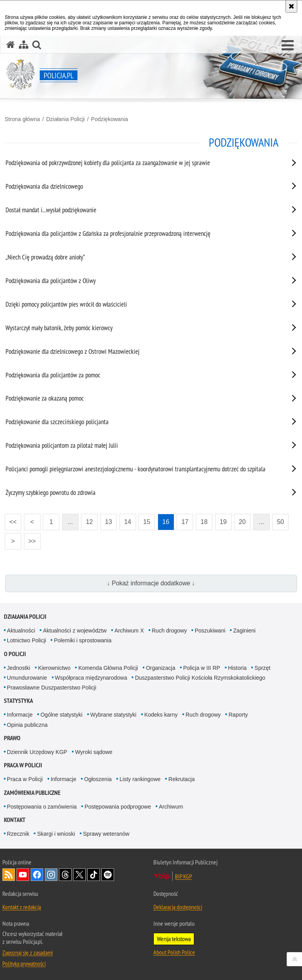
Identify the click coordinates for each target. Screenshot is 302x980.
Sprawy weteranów (106, 834)
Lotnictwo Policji (27, 640)
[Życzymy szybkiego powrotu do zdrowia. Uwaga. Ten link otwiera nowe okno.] (141, 494)
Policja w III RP (202, 668)
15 (147, 522)
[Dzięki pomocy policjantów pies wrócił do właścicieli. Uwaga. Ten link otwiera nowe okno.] (141, 306)
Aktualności (21, 631)
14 (128, 522)
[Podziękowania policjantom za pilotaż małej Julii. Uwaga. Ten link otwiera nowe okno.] (141, 447)
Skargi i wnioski (56, 834)
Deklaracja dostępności (178, 907)
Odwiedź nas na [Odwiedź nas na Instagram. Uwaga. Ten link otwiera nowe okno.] (51, 875)
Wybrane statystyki (113, 715)
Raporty (238, 715)
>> (30, 539)
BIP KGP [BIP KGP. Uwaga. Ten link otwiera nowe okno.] (183, 876)
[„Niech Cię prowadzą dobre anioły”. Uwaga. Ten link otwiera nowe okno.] (141, 259)
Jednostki (19, 668)
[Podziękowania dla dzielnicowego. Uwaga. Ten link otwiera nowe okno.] (141, 188)
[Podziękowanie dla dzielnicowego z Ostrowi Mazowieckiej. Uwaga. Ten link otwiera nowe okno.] (141, 353)
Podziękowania (109, 119)
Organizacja (161, 668)
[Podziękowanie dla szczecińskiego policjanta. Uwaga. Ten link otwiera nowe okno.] (141, 423)
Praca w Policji (23, 765)
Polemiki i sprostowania (83, 640)
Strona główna (22, 119)
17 (185, 522)
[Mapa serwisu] (24, 45)
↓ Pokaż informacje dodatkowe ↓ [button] (151, 583)
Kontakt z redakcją (22, 907)
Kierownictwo (54, 668)
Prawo (12, 738)
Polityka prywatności (24, 963)
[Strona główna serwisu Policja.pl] (11, 45)
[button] (288, 46)
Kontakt (15, 820)
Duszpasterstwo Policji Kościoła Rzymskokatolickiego (200, 678)
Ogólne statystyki (62, 715)
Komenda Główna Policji (108, 668)
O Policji (15, 654)
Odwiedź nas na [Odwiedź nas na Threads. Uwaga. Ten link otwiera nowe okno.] (65, 875)
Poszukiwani (210, 631)
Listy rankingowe (140, 779)
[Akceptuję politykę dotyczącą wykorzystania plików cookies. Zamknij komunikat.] (291, 6)
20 (242, 522)
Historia (237, 668)
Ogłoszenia (98, 779)
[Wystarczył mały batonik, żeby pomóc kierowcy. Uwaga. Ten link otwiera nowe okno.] (141, 329)
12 (89, 522)
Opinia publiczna (28, 725)
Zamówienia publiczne (32, 793)
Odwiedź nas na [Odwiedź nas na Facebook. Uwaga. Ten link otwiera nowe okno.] (37, 875)
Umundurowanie (27, 678)
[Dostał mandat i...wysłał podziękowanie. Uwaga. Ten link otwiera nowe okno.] (141, 211)
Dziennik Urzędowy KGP (37, 752)
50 (280, 522)
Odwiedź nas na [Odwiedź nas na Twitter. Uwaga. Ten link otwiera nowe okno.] (79, 875)
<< (11, 519)
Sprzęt (262, 668)
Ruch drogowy (169, 631)
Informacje (20, 715)
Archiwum (171, 807)
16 (166, 522)
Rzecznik (18, 834)
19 (223, 522)
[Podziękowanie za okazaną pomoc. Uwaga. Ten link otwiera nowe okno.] (141, 400)
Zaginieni (244, 631)
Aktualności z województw (75, 631)
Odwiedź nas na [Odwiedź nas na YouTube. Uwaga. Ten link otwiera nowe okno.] (23, 875)
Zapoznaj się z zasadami (28, 952)
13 (109, 522)
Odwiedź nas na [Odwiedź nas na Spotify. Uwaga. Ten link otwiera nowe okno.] (108, 875)
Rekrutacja (181, 779)
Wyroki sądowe (94, 752)
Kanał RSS (9, 875)
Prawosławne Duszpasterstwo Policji (52, 688)
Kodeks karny (161, 715)
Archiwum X (129, 631)
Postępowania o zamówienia (42, 807)
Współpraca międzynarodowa (91, 678)
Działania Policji (65, 119)
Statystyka (18, 701)
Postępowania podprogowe (118, 807)
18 (204, 522)
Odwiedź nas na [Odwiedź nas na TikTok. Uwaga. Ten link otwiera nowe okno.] (94, 875)
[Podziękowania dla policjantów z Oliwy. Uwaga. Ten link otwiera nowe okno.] (141, 282)
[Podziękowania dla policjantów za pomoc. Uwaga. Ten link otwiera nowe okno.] (141, 377)
